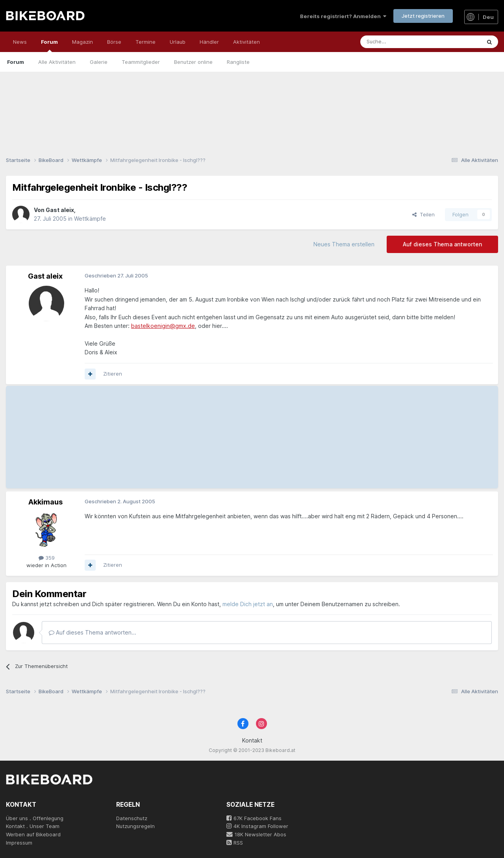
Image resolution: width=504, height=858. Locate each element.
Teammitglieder (141, 62)
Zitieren (113, 374)
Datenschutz (132, 818)
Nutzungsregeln (135, 826)
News (20, 42)
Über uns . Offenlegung (35, 818)
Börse (114, 42)
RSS (235, 843)
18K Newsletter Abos (256, 834)
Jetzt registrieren (423, 16)
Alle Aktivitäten (57, 62)
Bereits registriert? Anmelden (343, 16)
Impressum (19, 843)
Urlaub (178, 42)
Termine (145, 42)
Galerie (99, 62)
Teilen (423, 214)
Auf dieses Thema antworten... (93, 632)
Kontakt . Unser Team (33, 826)
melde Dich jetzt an (248, 604)
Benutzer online (193, 62)
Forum (49, 45)
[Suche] (396, 42)
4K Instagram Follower (257, 826)
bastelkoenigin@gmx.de (163, 326)
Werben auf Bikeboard (33, 834)
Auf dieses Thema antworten (442, 244)
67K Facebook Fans (254, 818)
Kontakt (252, 740)
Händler (209, 42)
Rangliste (238, 62)
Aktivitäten (246, 42)
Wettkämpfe (90, 219)
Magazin (82, 42)
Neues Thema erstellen (344, 244)
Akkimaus (45, 502)
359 (47, 558)
